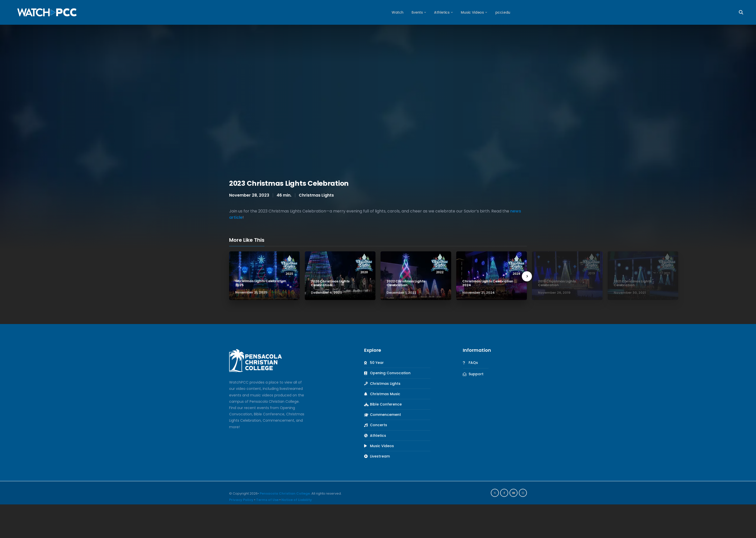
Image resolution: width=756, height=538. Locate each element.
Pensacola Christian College (285, 493)
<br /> (378, 99)
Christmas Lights (316, 195)
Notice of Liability (297, 500)
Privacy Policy (241, 500)
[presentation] (527, 276)
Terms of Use (267, 500)
